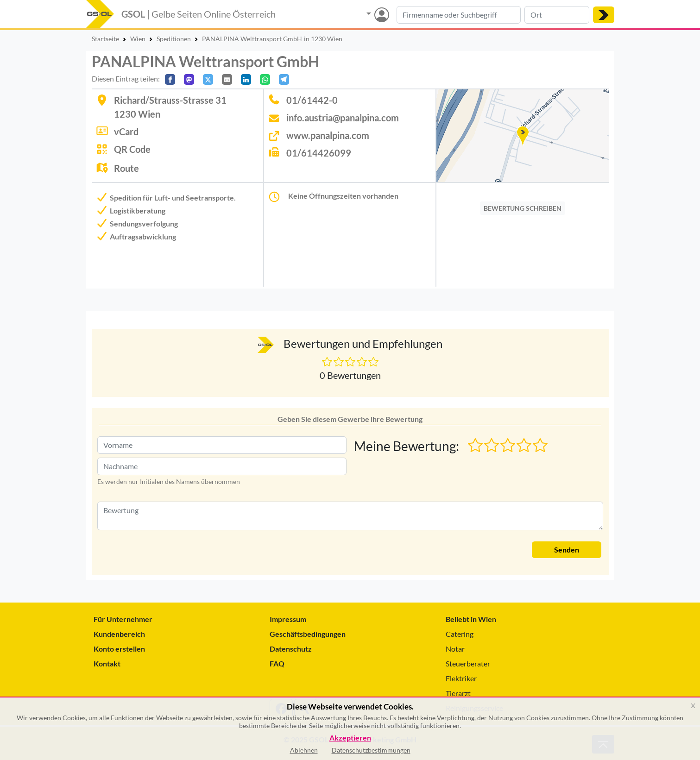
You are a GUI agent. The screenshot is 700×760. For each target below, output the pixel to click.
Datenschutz (291, 649)
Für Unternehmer (123, 619)
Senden (567, 550)
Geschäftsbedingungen (308, 634)
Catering (460, 634)
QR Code (132, 149)
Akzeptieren (350, 738)
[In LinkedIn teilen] (246, 79)
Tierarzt (458, 693)
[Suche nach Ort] (557, 15)
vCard (126, 132)
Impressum (288, 619)
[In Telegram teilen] (284, 79)
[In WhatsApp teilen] (265, 79)
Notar (455, 649)
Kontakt (107, 663)
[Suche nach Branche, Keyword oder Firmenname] (459, 15)
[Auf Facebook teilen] (170, 79)
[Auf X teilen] (208, 79)
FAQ (277, 663)
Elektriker (461, 678)
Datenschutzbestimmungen (371, 750)
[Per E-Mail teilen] (227, 79)
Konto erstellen (119, 649)
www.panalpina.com (328, 135)
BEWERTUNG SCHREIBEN (523, 208)
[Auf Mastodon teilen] (189, 79)
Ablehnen (304, 750)
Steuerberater (468, 663)
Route (126, 168)
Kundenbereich (119, 634)
